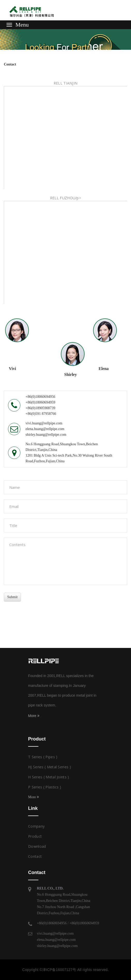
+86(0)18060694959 (84, 923)
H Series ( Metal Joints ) (49, 777)
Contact (35, 856)
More (34, 716)
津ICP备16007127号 (59, 970)
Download (37, 846)
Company (36, 826)
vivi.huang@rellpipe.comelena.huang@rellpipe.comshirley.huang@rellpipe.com (57, 940)
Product (35, 836)
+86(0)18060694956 (52, 923)
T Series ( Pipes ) (43, 757)
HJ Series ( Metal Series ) (50, 767)
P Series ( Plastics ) (45, 787)
